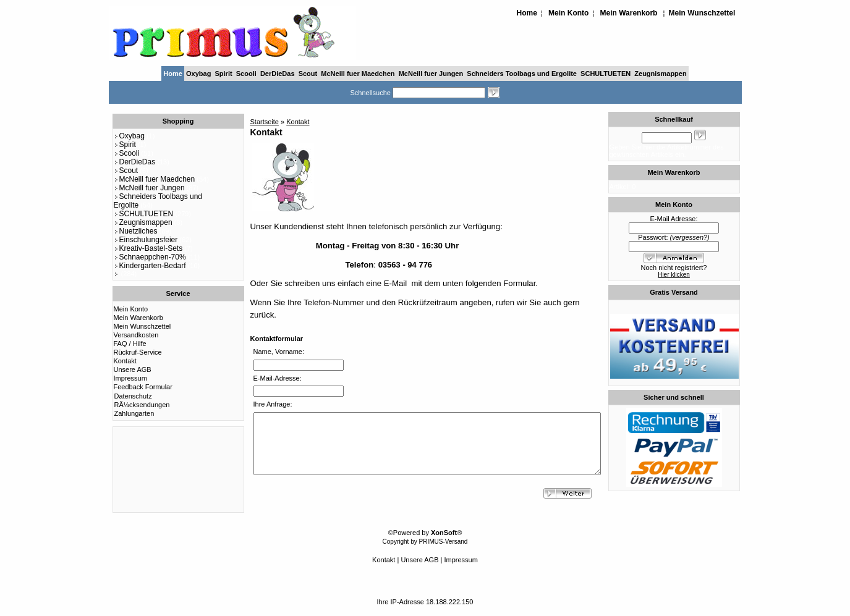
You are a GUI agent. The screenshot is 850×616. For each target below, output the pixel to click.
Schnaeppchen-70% (150, 257)
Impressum (130, 378)
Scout (308, 74)
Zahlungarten (134, 413)
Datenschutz (133, 396)
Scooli (246, 74)
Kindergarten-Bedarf (150, 266)
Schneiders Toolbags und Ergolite (522, 74)
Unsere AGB (133, 369)
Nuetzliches (136, 231)
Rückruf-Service (138, 352)
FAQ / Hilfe (130, 344)
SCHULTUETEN (606, 74)
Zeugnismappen (660, 74)
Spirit (224, 74)
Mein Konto (568, 13)
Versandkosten (136, 335)
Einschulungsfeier (146, 240)
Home (527, 13)
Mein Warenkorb (629, 13)
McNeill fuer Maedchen (358, 74)
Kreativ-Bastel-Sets (148, 248)
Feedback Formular (143, 387)
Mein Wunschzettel (702, 13)
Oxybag (198, 74)
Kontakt (125, 361)
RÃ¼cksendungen (142, 405)
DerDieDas (278, 74)
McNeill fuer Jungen (431, 74)
